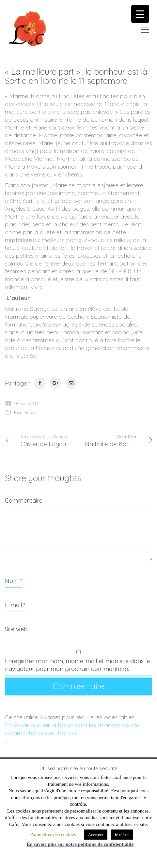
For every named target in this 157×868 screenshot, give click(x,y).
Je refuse (122, 835)
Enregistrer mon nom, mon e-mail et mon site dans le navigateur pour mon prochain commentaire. (77, 665)
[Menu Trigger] (140, 14)
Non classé (25, 413)
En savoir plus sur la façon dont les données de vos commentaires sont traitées (72, 729)
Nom (14, 581)
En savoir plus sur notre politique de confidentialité (80, 844)
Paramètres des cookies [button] (53, 834)
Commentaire (24, 501)
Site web (16, 629)
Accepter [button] (96, 835)
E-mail (15, 605)
